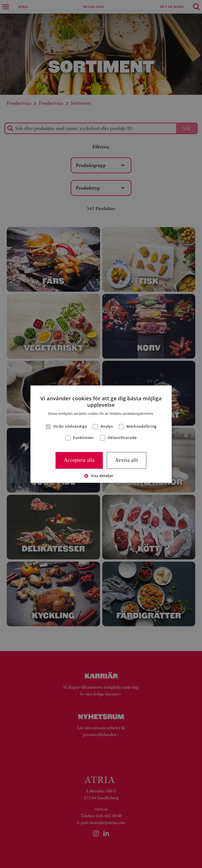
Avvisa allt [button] (127, 460)
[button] (101, 476)
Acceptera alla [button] (79, 460)
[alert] (101, 434)
